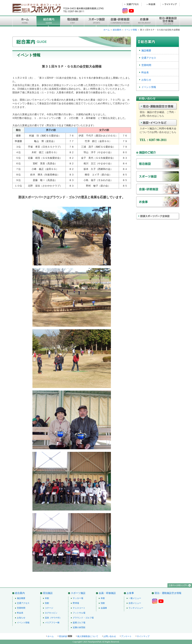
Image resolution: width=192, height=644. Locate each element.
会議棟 (104, 608)
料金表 (145, 72)
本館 (47, 598)
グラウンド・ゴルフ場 (83, 618)
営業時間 (146, 65)
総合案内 (48, 21)
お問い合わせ (110, 636)
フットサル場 (79, 613)
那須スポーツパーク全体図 (158, 219)
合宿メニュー (135, 603)
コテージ (49, 608)
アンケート (126, 636)
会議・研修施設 (158, 190)
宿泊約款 (63, 636)
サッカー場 (78, 598)
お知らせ (146, 80)
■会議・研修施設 (120, 21)
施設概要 (146, 50)
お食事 (144, 21)
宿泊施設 (72, 21)
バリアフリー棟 (52, 623)
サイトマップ (143, 636)
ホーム (107, 30)
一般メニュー (135, 598)
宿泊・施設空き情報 (158, 107)
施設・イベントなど (158, 123)
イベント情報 (131, 30)
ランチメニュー (136, 608)
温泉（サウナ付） (53, 618)
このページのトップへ (180, 585)
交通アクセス (149, 58)
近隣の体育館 (79, 627)
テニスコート (79, 608)
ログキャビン (51, 613)
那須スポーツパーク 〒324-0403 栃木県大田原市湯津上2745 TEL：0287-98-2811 (59, 8)
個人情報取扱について (88, 636)
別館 (47, 603)
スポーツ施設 (96, 21)
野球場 (76, 603)
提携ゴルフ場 (79, 623)
